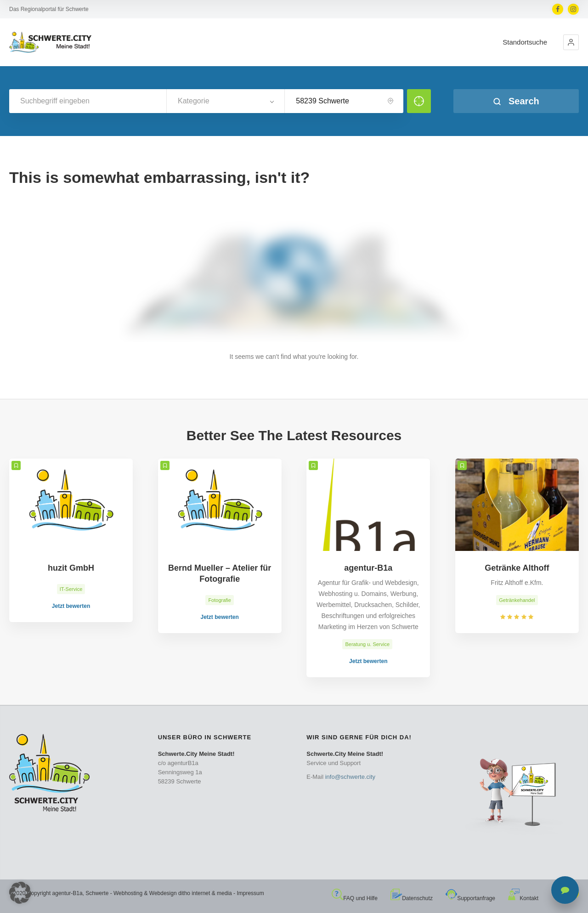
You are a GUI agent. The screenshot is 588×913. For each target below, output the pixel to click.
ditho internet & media (205, 893)
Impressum (250, 893)
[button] (571, 42)
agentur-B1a (68, 893)
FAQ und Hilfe (355, 898)
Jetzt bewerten (71, 606)
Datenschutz (412, 898)
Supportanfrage (470, 898)
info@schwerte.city (350, 777)
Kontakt (523, 898)
